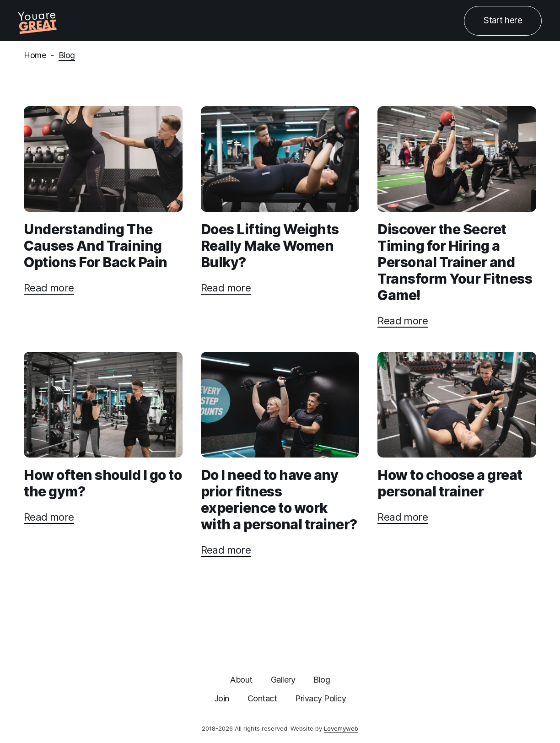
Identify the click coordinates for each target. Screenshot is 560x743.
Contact (262, 698)
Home (35, 55)
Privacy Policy (320, 698)
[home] (39, 21)
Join (222, 698)
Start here (503, 20)
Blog (67, 55)
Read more (49, 288)
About (241, 680)
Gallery (283, 680)
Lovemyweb (341, 728)
